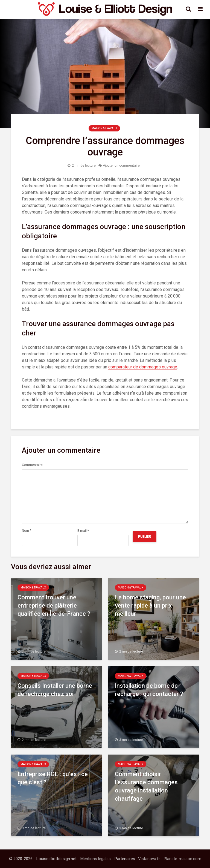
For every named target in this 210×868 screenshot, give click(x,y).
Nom (27, 531)
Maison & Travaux (104, 128)
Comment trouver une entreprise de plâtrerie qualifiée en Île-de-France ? (54, 606)
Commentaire (32, 465)
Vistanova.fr (149, 859)
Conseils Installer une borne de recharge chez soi (55, 690)
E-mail (83, 531)
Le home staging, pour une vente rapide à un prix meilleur (150, 606)
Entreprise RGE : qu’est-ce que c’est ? (53, 778)
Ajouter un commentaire (121, 166)
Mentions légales (96, 859)
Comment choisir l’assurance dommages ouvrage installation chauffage (146, 786)
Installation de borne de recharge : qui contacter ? (149, 690)
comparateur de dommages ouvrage (143, 367)
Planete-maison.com (183, 859)
